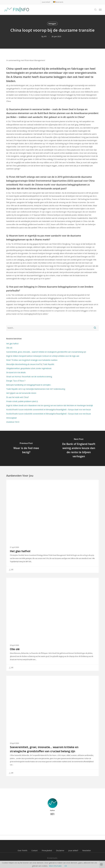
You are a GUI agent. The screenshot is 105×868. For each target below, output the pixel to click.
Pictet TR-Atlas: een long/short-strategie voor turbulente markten (32, 360)
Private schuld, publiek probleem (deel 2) (22, 401)
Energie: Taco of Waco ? (16, 381)
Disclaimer (60, 850)
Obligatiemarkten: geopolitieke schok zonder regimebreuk (29, 368)
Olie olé (9, 348)
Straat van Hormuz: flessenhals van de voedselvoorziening (29, 377)
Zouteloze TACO (13, 422)
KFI (45, 36)
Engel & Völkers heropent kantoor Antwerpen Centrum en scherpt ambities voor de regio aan (43, 356)
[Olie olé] (52, 625)
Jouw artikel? (73, 850)
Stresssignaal (11, 418)
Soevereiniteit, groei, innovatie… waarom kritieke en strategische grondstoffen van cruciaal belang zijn (46, 352)
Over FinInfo (22, 850)
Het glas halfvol (12, 344)
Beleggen (52, 24)
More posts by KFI (52, 822)
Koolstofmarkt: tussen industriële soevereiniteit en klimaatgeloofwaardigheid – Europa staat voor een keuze (49, 410)
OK (66, 866)
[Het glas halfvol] (52, 527)
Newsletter (87, 850)
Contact (35, 850)
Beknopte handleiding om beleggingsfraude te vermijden (28, 385)
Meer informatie (55, 866)
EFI (11, 570)
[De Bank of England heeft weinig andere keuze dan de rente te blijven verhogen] (79, 448)
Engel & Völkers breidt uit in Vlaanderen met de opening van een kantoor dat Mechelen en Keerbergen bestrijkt (50, 405)
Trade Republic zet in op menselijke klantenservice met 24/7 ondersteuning (36, 389)
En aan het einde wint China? (17, 397)
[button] (100, 10)
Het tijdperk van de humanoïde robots (21, 393)
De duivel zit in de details (16, 372)
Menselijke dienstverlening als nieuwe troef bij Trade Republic (30, 364)
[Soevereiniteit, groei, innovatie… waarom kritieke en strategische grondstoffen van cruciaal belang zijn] (52, 726)
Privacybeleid (47, 850)
